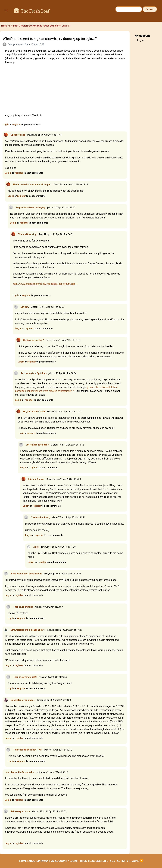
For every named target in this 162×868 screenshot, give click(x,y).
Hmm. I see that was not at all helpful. (32, 184)
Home (4, 26)
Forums (13, 26)
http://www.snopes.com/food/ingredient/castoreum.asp (44, 284)
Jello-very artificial (20, 811)
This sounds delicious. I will (28, 750)
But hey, (25, 307)
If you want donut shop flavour (26, 574)
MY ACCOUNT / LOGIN (64, 861)
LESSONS (95, 861)
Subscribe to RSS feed (142, 860)
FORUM (83, 861)
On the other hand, (40, 517)
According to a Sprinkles (34, 373)
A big (36, 547)
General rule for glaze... (23, 700)
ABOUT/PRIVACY (39, 861)
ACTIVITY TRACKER (129, 861)
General (66, 26)
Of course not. (18, 135)
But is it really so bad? (37, 445)
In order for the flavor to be (20, 772)
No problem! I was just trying (31, 208)
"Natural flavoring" (28, 234)
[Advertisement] (66, 89)
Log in (6, 124)
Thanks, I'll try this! (23, 607)
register (17, 124)
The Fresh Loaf (35, 11)
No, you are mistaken (34, 412)
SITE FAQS (109, 861)
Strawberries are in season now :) (28, 630)
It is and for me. (36, 479)
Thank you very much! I (25, 677)
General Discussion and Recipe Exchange (39, 26)
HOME (23, 861)
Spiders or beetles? (34, 340)
